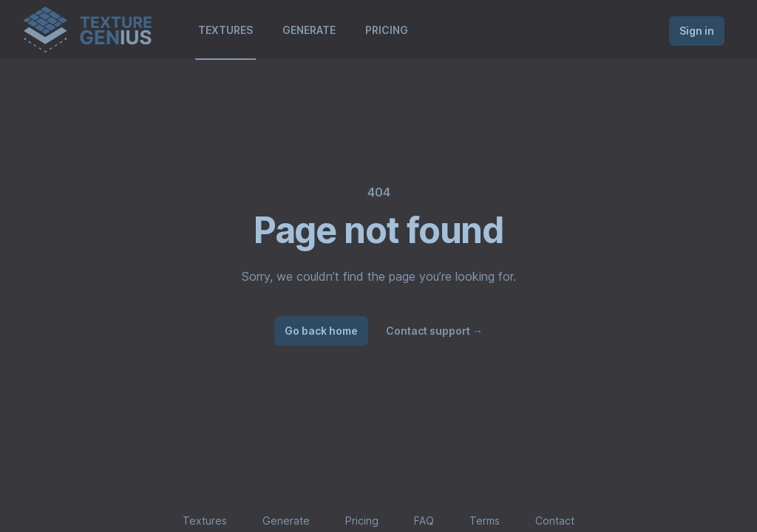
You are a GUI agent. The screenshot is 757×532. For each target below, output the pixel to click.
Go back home (321, 331)
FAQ (424, 521)
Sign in (697, 31)
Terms (485, 521)
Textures (205, 521)
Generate (286, 521)
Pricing (362, 521)
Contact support (434, 331)
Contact (555, 521)
